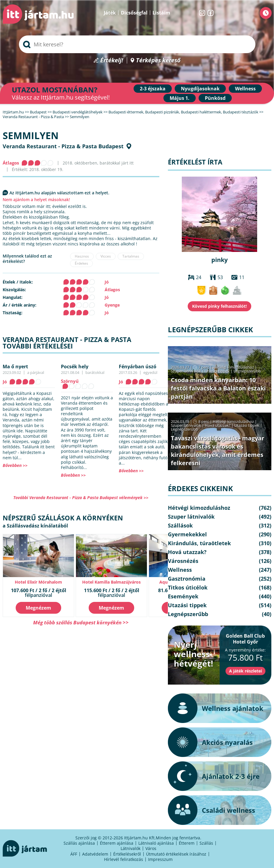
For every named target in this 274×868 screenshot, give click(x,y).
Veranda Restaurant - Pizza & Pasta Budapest (63, 146)
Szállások (180, 525)
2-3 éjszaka (153, 89)
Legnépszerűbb (247, 371)
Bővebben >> (15, 465)
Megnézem (38, 608)
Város (151, 848)
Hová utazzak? (218, 425)
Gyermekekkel (187, 534)
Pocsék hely (75, 367)
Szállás (206, 843)
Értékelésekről (127, 854)
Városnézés (183, 561)
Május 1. (180, 98)
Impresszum (160, 859)
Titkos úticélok (188, 587)
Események (183, 596)
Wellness (245, 89)
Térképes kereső (158, 60)
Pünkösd (215, 98)
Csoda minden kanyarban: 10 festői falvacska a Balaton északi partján (218, 388)
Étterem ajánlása (117, 843)
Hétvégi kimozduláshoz (233, 367)
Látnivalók (130, 848)
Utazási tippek (217, 371)
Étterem (187, 843)
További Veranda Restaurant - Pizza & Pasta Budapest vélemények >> (81, 497)
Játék (110, 13)
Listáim (161, 13)
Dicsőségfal (134, 13)
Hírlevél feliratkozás (124, 859)
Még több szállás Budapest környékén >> (81, 622)
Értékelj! (112, 60)
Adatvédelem (95, 854)
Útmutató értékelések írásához (176, 854)
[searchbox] (137, 44)
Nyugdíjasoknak (200, 89)
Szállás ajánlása (79, 843)
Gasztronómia (187, 579)
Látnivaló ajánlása (156, 843)
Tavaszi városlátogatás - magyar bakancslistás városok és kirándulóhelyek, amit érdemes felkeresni (218, 451)
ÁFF (74, 854)
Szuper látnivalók (186, 371)
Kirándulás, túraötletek (199, 543)
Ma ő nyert (15, 367)
